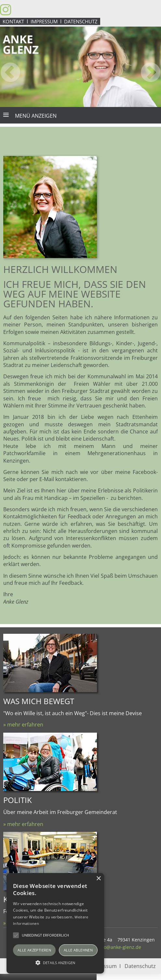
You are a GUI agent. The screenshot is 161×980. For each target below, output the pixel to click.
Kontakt (13, 21)
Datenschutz (81, 21)
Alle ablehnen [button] (78, 950)
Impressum (44, 21)
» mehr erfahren (23, 725)
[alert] (55, 923)
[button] (55, 962)
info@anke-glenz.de (120, 947)
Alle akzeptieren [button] (34, 950)
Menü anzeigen (36, 116)
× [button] (98, 879)
